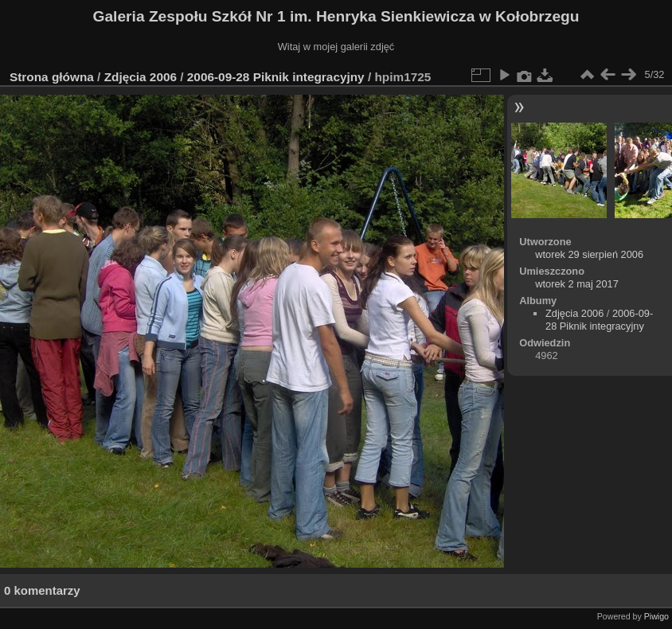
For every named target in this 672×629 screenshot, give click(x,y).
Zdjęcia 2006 (141, 77)
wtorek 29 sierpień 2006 (589, 254)
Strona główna (52, 77)
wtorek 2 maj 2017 (577, 284)
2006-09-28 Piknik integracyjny (276, 77)
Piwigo (656, 616)
